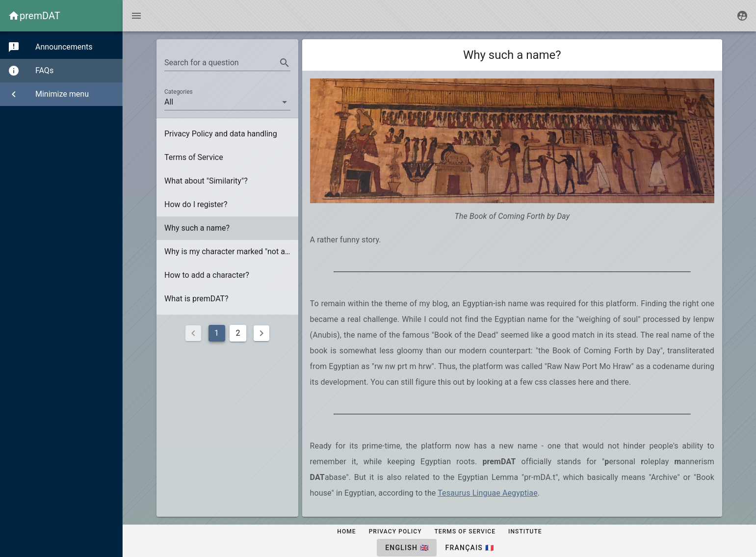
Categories (179, 92)
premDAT (40, 16)
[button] (227, 102)
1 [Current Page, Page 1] (217, 333)
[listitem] (227, 134)
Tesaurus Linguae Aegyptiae (488, 493)
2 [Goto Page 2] (238, 333)
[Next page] (261, 333)
